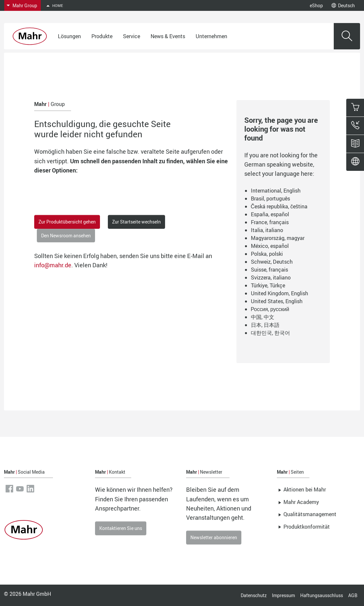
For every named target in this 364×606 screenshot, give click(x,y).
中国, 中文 (263, 317)
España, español (270, 214)
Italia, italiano (267, 230)
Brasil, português (270, 198)
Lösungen (69, 36)
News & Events (168, 36)
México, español (270, 246)
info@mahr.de (53, 265)
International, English (276, 191)
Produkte (102, 36)
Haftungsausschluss (322, 595)
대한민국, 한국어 (270, 333)
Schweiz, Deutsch (272, 262)
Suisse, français (269, 270)
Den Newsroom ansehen (66, 236)
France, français (270, 222)
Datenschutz (254, 595)
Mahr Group (25, 5)
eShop (316, 5)
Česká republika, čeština (279, 206)
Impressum (283, 595)
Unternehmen (211, 36)
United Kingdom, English (279, 293)
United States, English (277, 301)
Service (132, 36)
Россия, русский (270, 309)
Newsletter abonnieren (214, 537)
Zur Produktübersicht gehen (67, 222)
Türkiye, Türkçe (268, 285)
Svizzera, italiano (271, 277)
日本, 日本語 (265, 325)
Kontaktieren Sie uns (121, 528)
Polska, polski (267, 254)
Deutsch (343, 5)
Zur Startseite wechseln (136, 222)
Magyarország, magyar (278, 238)
